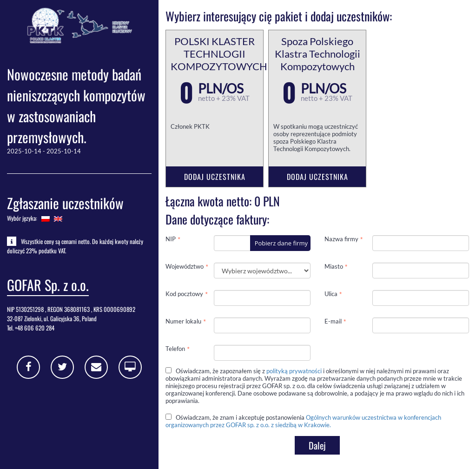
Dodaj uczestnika (215, 177)
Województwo (185, 266)
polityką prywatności (294, 371)
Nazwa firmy (341, 239)
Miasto (334, 266)
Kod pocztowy (184, 294)
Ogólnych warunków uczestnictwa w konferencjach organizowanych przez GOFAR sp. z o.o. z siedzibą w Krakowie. (303, 421)
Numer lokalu (183, 321)
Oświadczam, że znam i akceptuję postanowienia (303, 421)
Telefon (175, 349)
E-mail (333, 321)
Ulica (331, 294)
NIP (171, 239)
